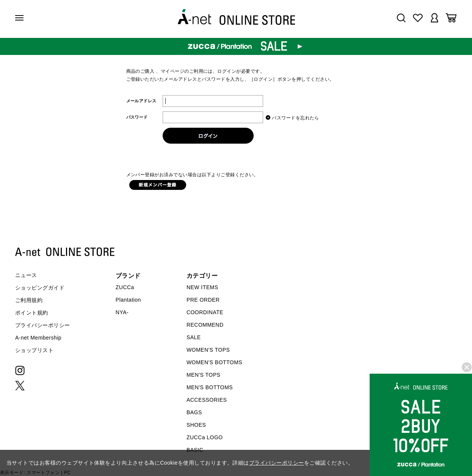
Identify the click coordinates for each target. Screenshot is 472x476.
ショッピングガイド (40, 288)
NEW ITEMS (202, 287)
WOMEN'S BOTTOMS (214, 362)
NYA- (122, 312)
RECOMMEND (205, 325)
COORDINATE (205, 312)
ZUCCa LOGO (205, 437)
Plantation (128, 300)
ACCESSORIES (207, 400)
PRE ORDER (203, 300)
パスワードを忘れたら (296, 118)
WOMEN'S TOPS (208, 350)
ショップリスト (34, 350)
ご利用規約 (29, 300)
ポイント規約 (32, 313)
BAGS (194, 412)
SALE (194, 337)
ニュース (26, 275)
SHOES (196, 425)
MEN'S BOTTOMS (210, 387)
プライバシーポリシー (43, 325)
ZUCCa (125, 287)
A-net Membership (38, 338)
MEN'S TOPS (203, 375)
